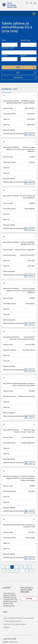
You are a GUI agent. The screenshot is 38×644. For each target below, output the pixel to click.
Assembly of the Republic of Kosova (15, 624)
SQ (27, 3)
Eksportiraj (25, 78)
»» (32, 570)
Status (4, 40)
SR (35, 3)
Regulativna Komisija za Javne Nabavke (21, 618)
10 (18, 570)
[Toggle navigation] (34, 14)
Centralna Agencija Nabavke (13, 621)
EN (31, 3)
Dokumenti (29, 134)
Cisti (26, 73)
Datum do (24, 56)
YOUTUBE (29, 599)
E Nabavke (7, 627)
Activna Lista (7, 89)
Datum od (5, 56)
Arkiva (15, 89)
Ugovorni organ (25, 40)
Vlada (5, 618)
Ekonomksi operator (8, 48)
